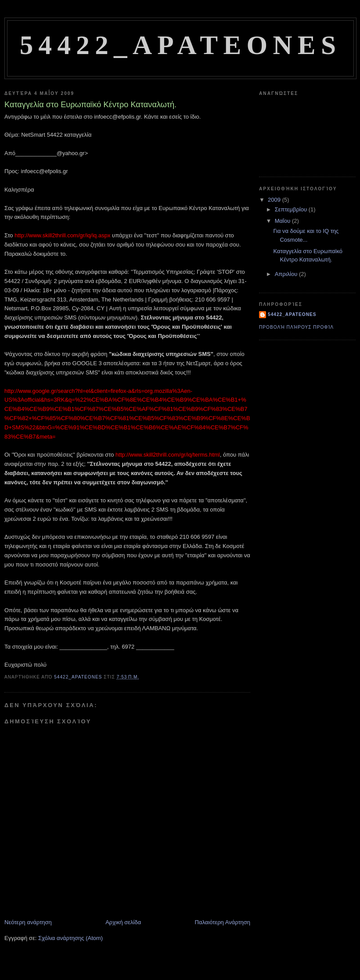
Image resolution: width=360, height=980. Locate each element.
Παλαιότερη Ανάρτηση (223, 922)
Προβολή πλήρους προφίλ (296, 327)
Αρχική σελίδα (123, 922)
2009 (275, 200)
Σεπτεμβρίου (292, 209)
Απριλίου (287, 274)
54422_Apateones (180, 45)
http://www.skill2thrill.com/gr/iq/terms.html (168, 455)
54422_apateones (292, 314)
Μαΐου (283, 221)
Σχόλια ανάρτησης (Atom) (70, 938)
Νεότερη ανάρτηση (28, 922)
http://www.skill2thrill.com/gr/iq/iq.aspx (63, 235)
